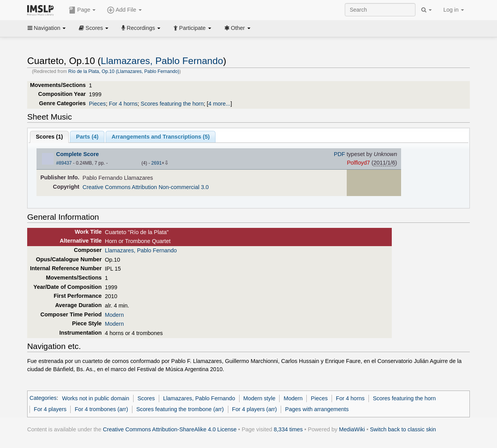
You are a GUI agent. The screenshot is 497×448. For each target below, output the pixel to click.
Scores (94, 28)
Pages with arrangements (317, 409)
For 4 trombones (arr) (102, 409)
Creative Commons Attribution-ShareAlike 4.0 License (170, 429)
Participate (192, 28)
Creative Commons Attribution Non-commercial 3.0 (146, 187)
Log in (454, 10)
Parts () (87, 137)
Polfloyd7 (358, 163)
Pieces (97, 104)
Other (237, 28)
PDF (340, 154)
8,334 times (288, 429)
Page (82, 10)
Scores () (49, 137)
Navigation (47, 28)
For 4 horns (123, 104)
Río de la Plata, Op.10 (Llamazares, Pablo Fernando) (124, 71)
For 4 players (50, 409)
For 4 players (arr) (255, 409)
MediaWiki (352, 429)
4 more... (219, 104)
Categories (43, 398)
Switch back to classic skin (403, 429)
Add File (124, 10)
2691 (157, 163)
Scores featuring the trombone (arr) (180, 409)
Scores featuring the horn (172, 104)
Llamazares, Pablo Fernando (162, 61)
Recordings (141, 28)
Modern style (260, 398)
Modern (114, 315)
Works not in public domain (96, 398)
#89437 (64, 163)
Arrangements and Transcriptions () (161, 137)
